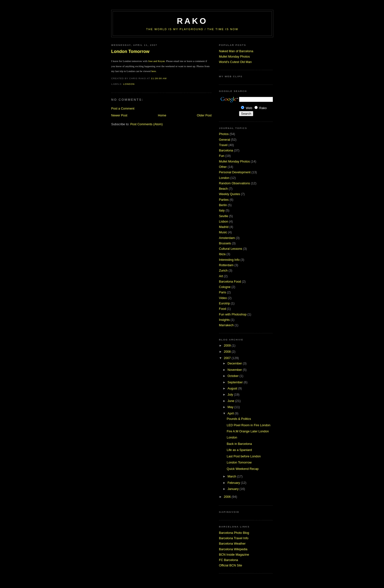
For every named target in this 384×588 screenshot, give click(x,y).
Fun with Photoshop (233, 314)
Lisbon (224, 221)
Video (223, 298)
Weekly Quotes (229, 194)
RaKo (192, 21)
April (231, 413)
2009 (228, 345)
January (234, 489)
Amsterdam (227, 238)
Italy (222, 210)
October (234, 376)
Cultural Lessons (231, 249)
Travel (223, 145)
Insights (224, 320)
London (129, 84)
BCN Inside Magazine (234, 555)
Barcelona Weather (232, 544)
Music (223, 232)
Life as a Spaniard (239, 450)
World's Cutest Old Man (235, 62)
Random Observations (234, 183)
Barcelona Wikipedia (233, 549)
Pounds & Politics (239, 419)
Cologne (225, 287)
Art (221, 276)
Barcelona (226, 150)
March (232, 476)
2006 (228, 497)
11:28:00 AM (159, 78)
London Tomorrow (130, 51)
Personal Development (235, 172)
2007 (228, 358)
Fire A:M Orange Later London (248, 431)
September (236, 382)
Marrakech (226, 325)
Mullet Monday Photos (234, 56)
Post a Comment (123, 108)
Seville (224, 216)
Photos (224, 134)
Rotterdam (226, 265)
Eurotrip (224, 303)
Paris (222, 292)
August (233, 388)
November (235, 370)
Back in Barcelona (239, 444)
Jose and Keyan (156, 61)
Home (162, 115)
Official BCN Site (231, 565)
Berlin (223, 205)
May (231, 407)
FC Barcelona (228, 560)
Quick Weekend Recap (243, 469)
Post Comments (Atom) (146, 124)
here (154, 71)
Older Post (204, 115)
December (235, 363)
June (231, 401)
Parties (224, 200)
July (231, 394)
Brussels (225, 243)
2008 (228, 352)
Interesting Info (229, 260)
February (234, 483)
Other (223, 167)
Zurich (223, 270)
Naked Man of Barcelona (236, 51)
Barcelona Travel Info (234, 538)
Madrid (224, 227)
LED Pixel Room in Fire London (249, 425)
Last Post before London (244, 456)
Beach (223, 189)
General (224, 140)
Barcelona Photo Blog (234, 533)
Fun (222, 156)
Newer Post (119, 115)
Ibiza (222, 254)
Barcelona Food (230, 281)
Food (222, 309)
